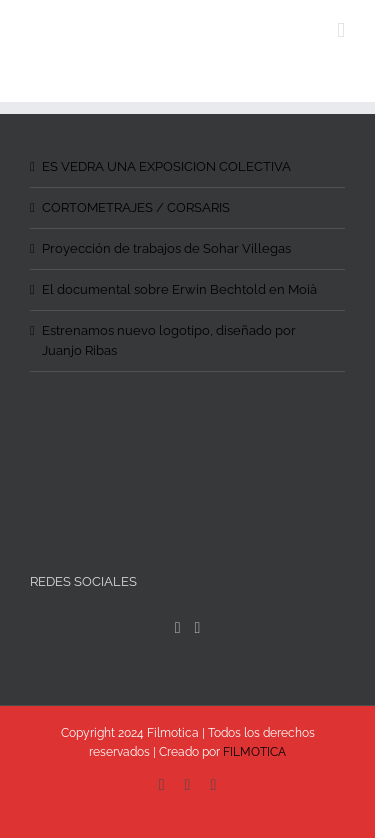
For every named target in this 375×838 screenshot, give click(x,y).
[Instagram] (198, 628)
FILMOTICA (254, 752)
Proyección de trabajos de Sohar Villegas (166, 248)
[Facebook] (178, 628)
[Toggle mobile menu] (341, 30)
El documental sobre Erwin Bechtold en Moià (179, 289)
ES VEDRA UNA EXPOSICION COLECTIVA (166, 166)
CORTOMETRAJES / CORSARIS (136, 207)
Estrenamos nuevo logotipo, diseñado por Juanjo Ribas (169, 340)
